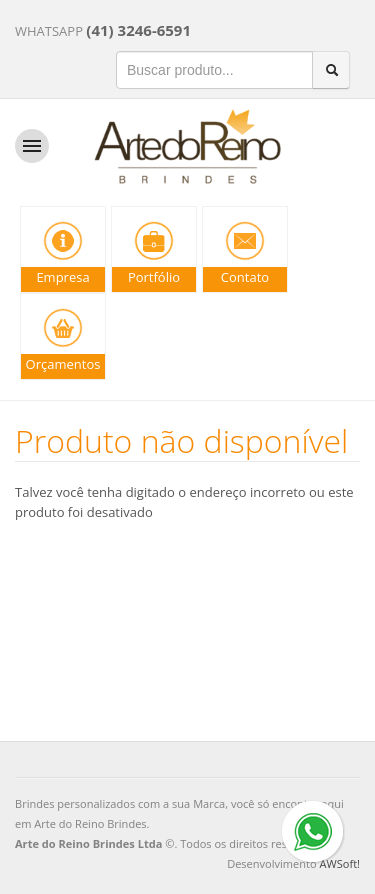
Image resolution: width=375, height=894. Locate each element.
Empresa (62, 277)
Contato (245, 277)
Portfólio (154, 277)
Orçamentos (63, 364)
